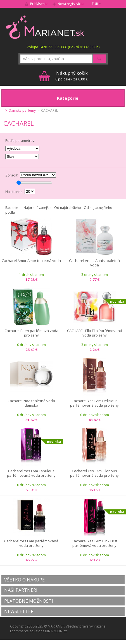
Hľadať (99, 59)
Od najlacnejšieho (98, 208)
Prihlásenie (39, 4)
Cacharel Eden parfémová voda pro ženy (31, 333)
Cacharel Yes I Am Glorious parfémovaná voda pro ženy (94, 473)
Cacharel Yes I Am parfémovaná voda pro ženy (31, 543)
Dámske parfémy (22, 110)
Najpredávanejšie (37, 208)
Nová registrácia (71, 4)
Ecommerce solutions (27, 631)
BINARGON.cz (56, 631)
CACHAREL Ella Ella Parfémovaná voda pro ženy (95, 333)
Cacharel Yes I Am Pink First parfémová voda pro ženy (94, 543)
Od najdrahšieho (68, 208)
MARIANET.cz (45, 27)
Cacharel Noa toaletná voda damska (31, 403)
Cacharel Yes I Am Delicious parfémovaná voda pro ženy (94, 403)
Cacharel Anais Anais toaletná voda (94, 263)
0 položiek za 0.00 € (72, 76)
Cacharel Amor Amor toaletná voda (31, 261)
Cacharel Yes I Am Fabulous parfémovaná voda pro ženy (31, 473)
